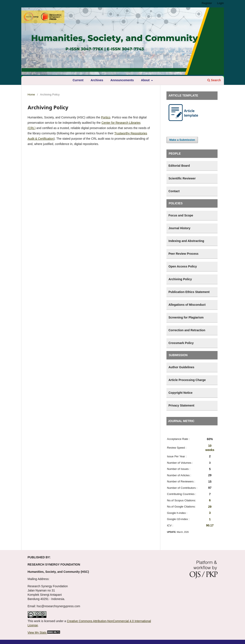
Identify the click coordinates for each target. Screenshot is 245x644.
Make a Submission (182, 140)
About (146, 80)
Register (207, 3)
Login (221, 3)
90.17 (210, 525)
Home (31, 95)
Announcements (122, 80)
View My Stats (37, 633)
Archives (97, 80)
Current (78, 80)
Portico (106, 117)
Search (214, 80)
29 (210, 507)
